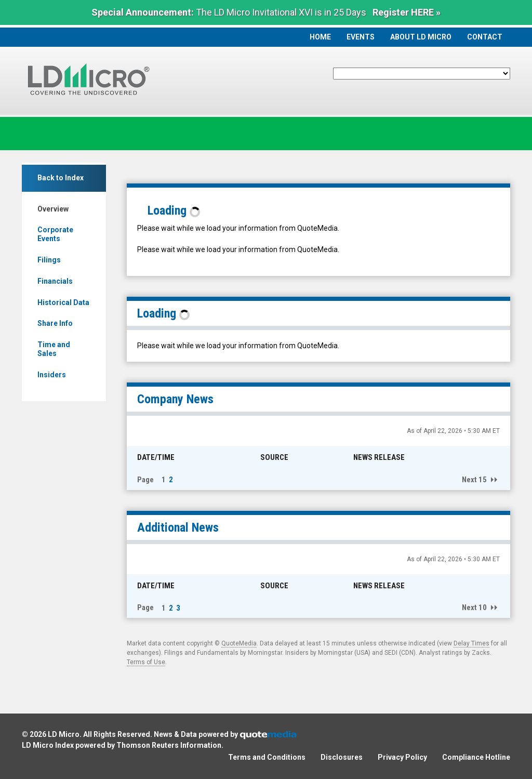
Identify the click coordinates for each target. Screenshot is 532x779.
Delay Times (471, 643)
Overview (53, 209)
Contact (485, 37)
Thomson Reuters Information (169, 745)
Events (361, 37)
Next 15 (474, 480)
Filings (49, 260)
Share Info (55, 323)
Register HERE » (407, 12)
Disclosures (342, 757)
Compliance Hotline (476, 757)
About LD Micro (421, 37)
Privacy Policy (402, 757)
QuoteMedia (239, 643)
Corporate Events (55, 234)
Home (320, 37)
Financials (55, 281)
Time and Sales (54, 349)
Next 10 (474, 608)
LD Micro (64, 734)
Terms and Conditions (267, 757)
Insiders (52, 375)
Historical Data (63, 302)
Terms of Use (146, 662)
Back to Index (61, 178)
